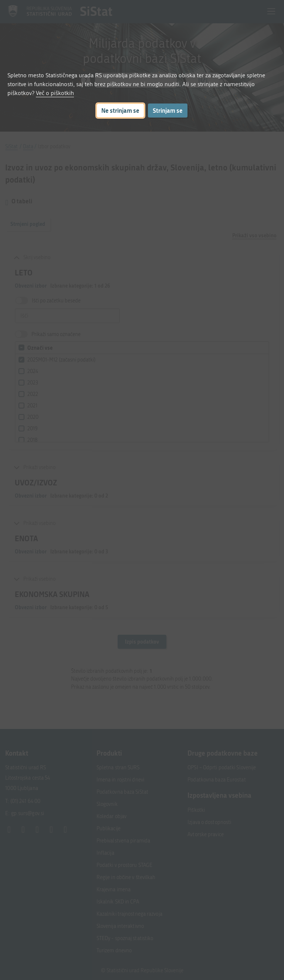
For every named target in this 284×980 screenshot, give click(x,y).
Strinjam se (168, 110)
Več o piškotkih (55, 93)
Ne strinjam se (120, 110)
